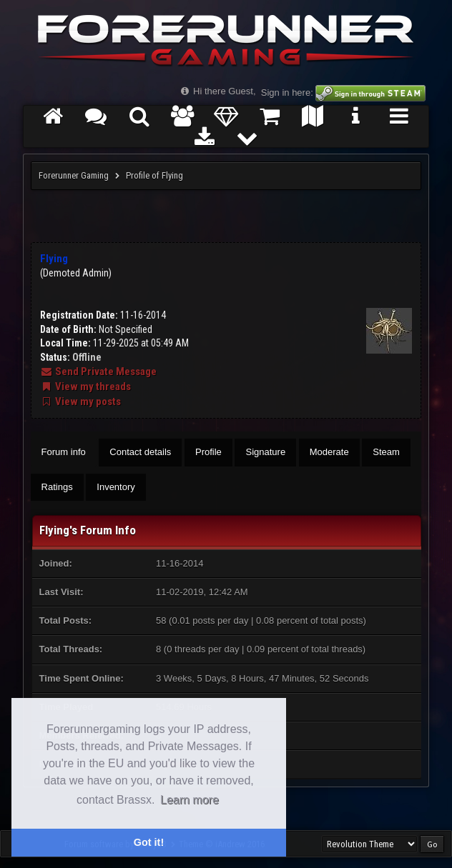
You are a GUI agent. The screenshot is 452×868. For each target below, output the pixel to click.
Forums (96, 122)
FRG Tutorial (356, 122)
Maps (313, 122)
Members (183, 122)
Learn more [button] (190, 800)
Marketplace (269, 122)
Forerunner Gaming (74, 175)
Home (53, 122)
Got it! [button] (149, 842)
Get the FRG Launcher (204, 143)
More (248, 143)
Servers (399, 122)
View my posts (80, 401)
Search (140, 122)
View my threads (85, 386)
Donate (226, 122)
